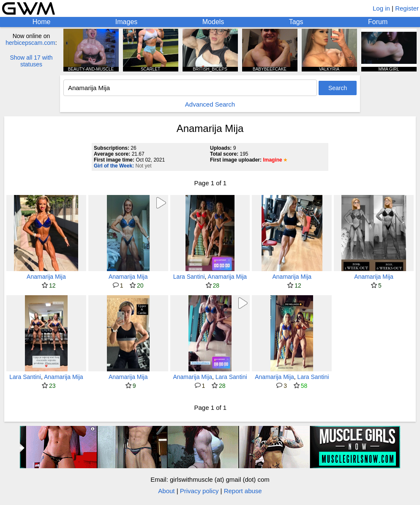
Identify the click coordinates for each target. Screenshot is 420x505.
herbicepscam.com (30, 43)
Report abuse (243, 491)
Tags (296, 22)
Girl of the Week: (114, 166)
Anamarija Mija (46, 277)
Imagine (272, 160)
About (166, 491)
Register (407, 8)
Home (42, 22)
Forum (378, 22)
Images (126, 22)
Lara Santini (189, 277)
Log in (381, 8)
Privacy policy (199, 491)
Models (213, 22)
